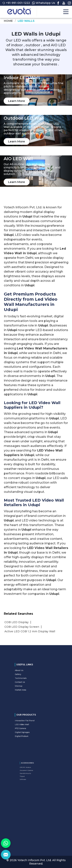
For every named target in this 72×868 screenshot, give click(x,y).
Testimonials (28, 679)
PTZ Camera (28, 728)
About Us (28, 675)
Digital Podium (29, 732)
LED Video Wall (29, 726)
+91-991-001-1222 (16, 3)
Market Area (28, 684)
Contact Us (28, 680)
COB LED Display (17, 622)
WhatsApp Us (44, 3)
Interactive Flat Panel (30, 724)
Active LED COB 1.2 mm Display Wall (30, 631)
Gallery (27, 677)
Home (8, 21)
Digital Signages (29, 730)
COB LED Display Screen (22, 627)
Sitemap (27, 682)
